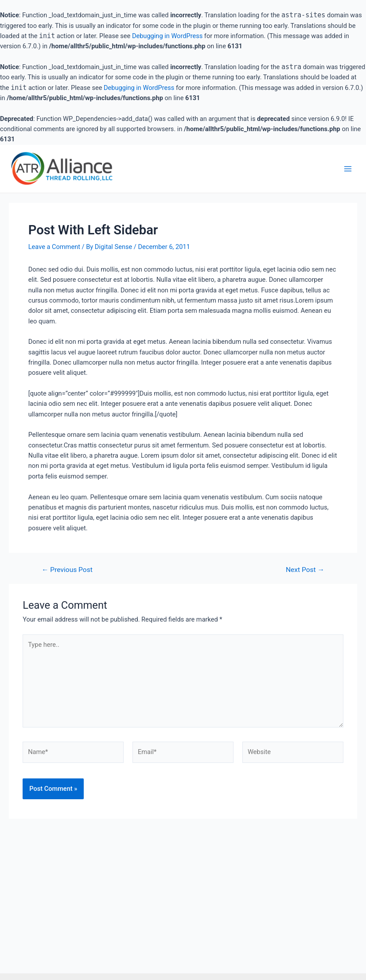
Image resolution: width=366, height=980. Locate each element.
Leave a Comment (54, 247)
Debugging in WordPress (167, 36)
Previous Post (67, 570)
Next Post (305, 570)
